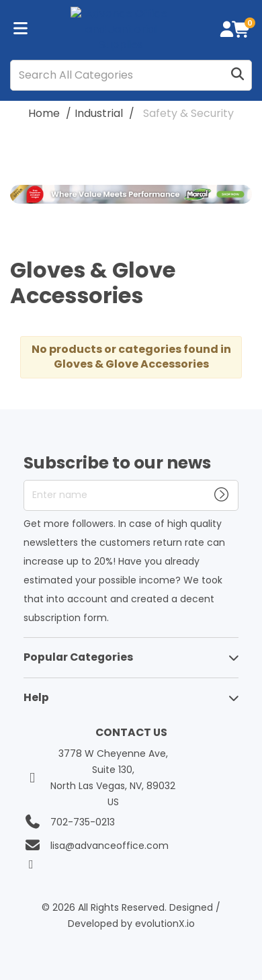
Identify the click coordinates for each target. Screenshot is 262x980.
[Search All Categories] (131, 75)
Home (44, 113)
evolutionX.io (165, 924)
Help (36, 697)
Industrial (99, 113)
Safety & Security (188, 113)
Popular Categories (78, 657)
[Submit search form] (237, 75)
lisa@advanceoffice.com (110, 846)
